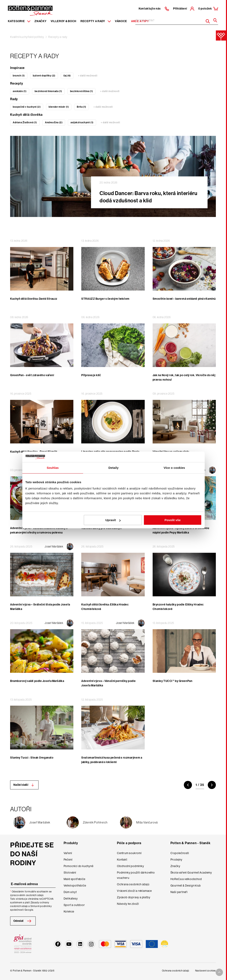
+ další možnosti (88, 76)
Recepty (17, 83)
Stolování (70, 873)
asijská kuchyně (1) (82, 122)
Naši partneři (179, 892)
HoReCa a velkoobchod (186, 879)
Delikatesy (71, 898)
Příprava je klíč (91, 375)
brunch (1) (19, 76)
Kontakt (122, 860)
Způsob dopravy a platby (134, 897)
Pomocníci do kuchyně (79, 866)
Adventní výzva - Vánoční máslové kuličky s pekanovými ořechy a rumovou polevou (39, 530)
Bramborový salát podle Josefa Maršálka (37, 681)
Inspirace (17, 68)
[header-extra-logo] (24, 9)
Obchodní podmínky (131, 866)
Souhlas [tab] (53, 468)
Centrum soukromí (129, 853)
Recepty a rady (58, 37)
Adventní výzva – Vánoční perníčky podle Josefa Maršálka (108, 683)
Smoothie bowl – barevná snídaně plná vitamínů (184, 299)
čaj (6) (67, 76)
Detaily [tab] (113, 468)
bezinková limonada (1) (48, 91)
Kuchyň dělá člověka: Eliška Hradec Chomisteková (105, 607)
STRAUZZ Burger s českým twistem (105, 299)
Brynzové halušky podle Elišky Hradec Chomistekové (178, 607)
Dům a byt (70, 892)
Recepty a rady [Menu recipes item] (96, 21)
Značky (40, 21)
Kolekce (69, 911)
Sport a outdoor (74, 905)
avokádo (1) (20, 91)
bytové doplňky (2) (44, 76)
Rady (14, 99)
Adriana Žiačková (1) (25, 122)
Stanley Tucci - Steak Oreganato (32, 758)
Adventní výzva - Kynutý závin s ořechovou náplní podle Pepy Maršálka (181, 530)
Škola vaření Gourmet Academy (191, 873)
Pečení (68, 860)
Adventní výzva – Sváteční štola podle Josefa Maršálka (40, 607)
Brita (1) (81, 107)
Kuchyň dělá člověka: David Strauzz (34, 299)
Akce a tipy (140, 21)
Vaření (68, 853)
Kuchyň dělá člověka (26, 115)
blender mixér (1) (59, 107)
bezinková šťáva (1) (81, 91)
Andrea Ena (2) (54, 122)
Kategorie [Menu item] (19, 21)
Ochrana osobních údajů (133, 884)
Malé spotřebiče (74, 879)
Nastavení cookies (206, 971)
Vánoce (121, 21)
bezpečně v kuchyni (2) (27, 107)
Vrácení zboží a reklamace (134, 891)
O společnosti (180, 853)
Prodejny (176, 860)
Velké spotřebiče (75, 886)
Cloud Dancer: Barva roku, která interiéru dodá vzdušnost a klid (148, 197)
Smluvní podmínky (41, 906)
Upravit (113, 520)
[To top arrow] (219, 972)
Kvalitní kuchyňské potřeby (27, 37)
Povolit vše (173, 520)
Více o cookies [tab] (174, 468)
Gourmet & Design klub (186, 886)
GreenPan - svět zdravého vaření (32, 375)
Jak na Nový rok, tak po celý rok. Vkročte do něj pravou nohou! (184, 377)
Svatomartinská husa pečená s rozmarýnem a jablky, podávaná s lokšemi (112, 760)
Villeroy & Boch (64, 21)
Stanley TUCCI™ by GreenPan (173, 681)
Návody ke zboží (128, 904)
